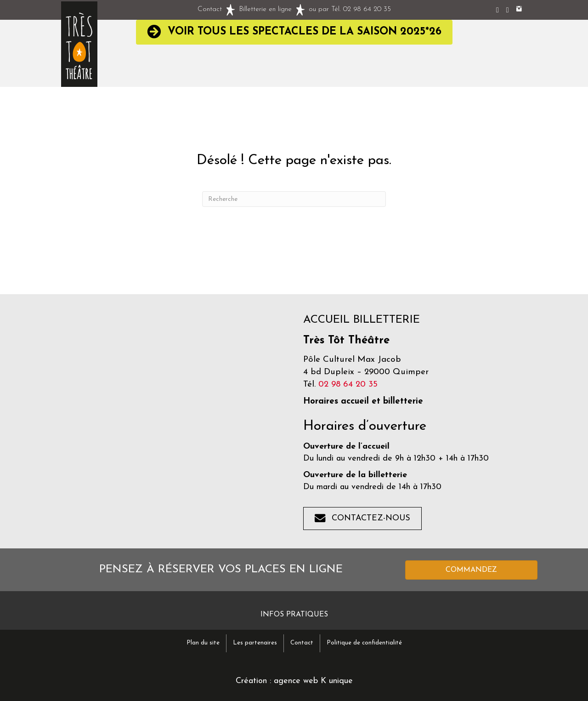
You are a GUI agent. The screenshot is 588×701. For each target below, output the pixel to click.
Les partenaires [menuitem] (255, 643)
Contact (210, 9)
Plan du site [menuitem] (203, 643)
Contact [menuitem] (302, 643)
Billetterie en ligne (265, 9)
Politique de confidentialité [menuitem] (364, 643)
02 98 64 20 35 (367, 9)
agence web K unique (313, 681)
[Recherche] (294, 199)
